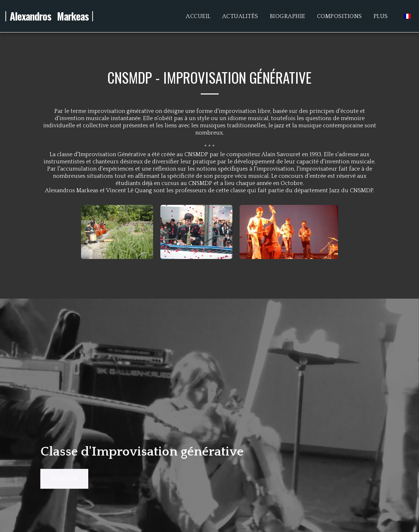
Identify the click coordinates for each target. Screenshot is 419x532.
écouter (64, 479)
